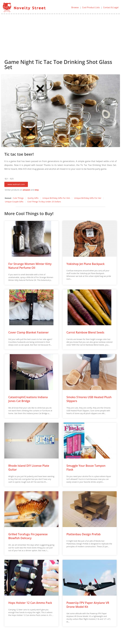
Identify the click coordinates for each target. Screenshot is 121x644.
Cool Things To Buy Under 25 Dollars (44, 202)
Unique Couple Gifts (14, 202)
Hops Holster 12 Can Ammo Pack (30, 603)
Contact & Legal (111, 7)
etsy (37, 190)
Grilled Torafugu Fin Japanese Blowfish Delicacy (28, 536)
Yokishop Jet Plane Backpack (86, 264)
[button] (16, 184)
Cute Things (18, 198)
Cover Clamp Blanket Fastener (28, 332)
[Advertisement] (60, 34)
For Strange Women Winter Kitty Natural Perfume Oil (30, 266)
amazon (26, 190)
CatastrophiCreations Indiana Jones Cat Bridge (28, 399)
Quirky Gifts (33, 198)
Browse (75, 7)
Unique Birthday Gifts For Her (88, 198)
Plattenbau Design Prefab (84, 534)
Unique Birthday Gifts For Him (56, 198)
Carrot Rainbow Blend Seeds (85, 332)
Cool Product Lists (91, 7)
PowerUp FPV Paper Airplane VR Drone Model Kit (88, 605)
